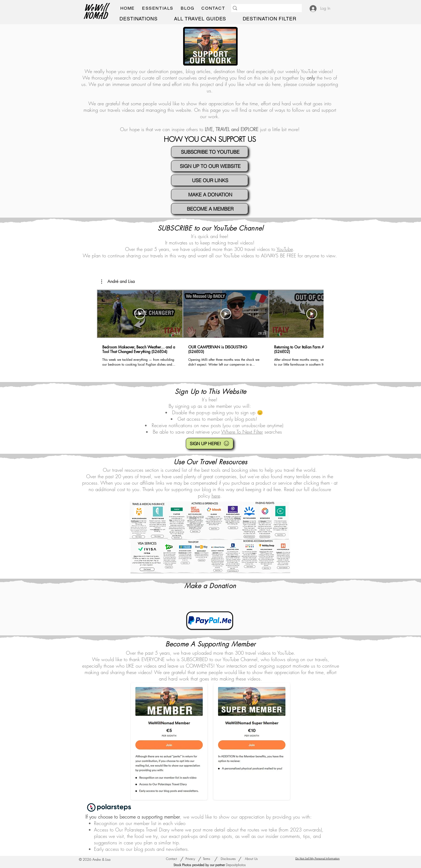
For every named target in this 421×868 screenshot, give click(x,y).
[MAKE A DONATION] (210, 195)
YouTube (309, 71)
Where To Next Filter (242, 432)
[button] (158, 8)
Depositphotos (236, 865)
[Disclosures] (228, 859)
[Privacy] (190, 859)
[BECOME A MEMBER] (210, 209)
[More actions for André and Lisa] (118, 282)
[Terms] (207, 859)
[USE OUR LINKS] (210, 180)
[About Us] (251, 859)
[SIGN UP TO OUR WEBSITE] (210, 166)
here (216, 496)
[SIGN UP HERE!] (210, 444)
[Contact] (171, 859)
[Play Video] (140, 314)
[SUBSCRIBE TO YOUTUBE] (210, 152)
